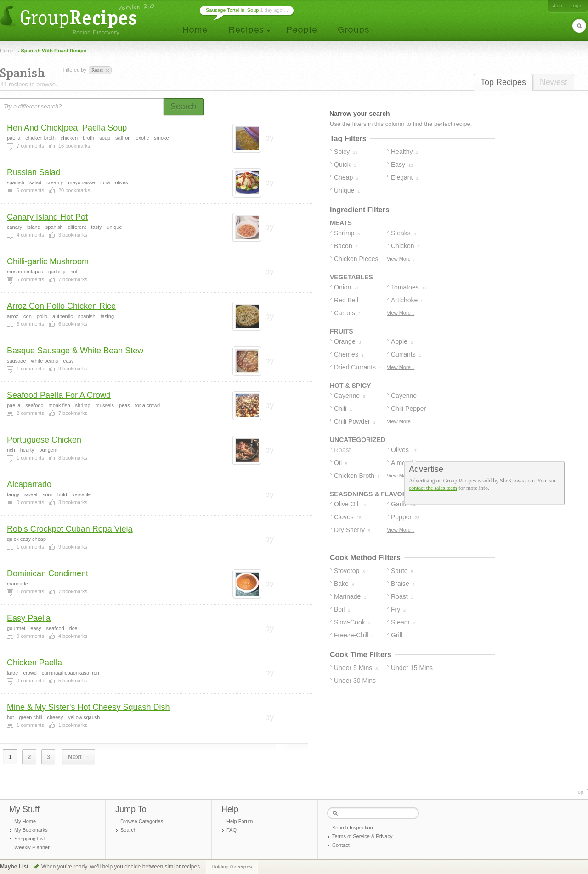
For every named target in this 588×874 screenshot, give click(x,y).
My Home (25, 821)
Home (7, 51)
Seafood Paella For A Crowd (59, 395)
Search (128, 830)
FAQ (232, 830)
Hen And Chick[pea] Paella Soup (67, 128)
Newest (554, 82)
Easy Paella (29, 618)
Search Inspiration (353, 828)
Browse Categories (142, 821)
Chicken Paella (34, 663)
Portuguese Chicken (44, 440)
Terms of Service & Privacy (362, 836)
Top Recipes (503, 82)
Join (558, 6)
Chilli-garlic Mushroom (48, 261)
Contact (341, 845)
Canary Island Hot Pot (47, 217)
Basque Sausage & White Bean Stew (75, 351)
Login (576, 6)
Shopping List (30, 839)
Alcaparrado (29, 484)
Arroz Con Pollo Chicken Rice (61, 306)
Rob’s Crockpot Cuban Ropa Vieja (70, 529)
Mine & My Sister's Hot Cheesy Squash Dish (88, 707)
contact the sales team (433, 488)
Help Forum (240, 821)
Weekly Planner (32, 847)
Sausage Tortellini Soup (232, 10)
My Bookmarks (31, 830)
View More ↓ (401, 259)
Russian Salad (34, 172)
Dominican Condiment (48, 573)
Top (579, 792)
